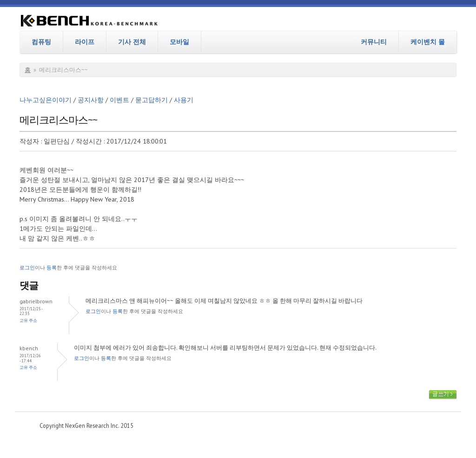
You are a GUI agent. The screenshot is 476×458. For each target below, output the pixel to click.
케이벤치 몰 (428, 42)
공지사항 (91, 100)
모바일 (179, 42)
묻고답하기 (152, 100)
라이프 (85, 42)
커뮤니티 (374, 42)
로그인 (27, 268)
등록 (52, 268)
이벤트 (119, 100)
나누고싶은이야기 (46, 100)
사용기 (184, 100)
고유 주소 (28, 320)
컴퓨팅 (41, 42)
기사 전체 (132, 42)
